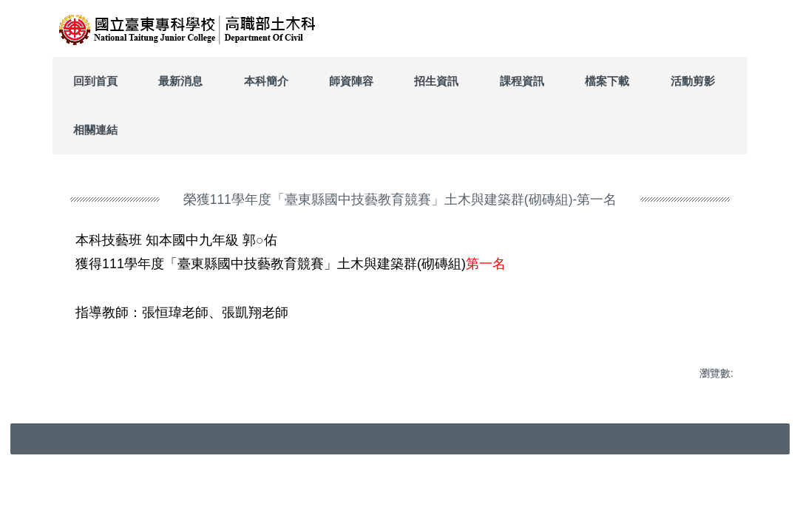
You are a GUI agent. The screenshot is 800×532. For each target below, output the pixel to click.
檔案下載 (607, 81)
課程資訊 (522, 81)
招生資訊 (436, 81)
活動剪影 (693, 81)
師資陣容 (351, 81)
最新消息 (180, 81)
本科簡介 (266, 81)
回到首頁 (95, 81)
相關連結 (95, 130)
